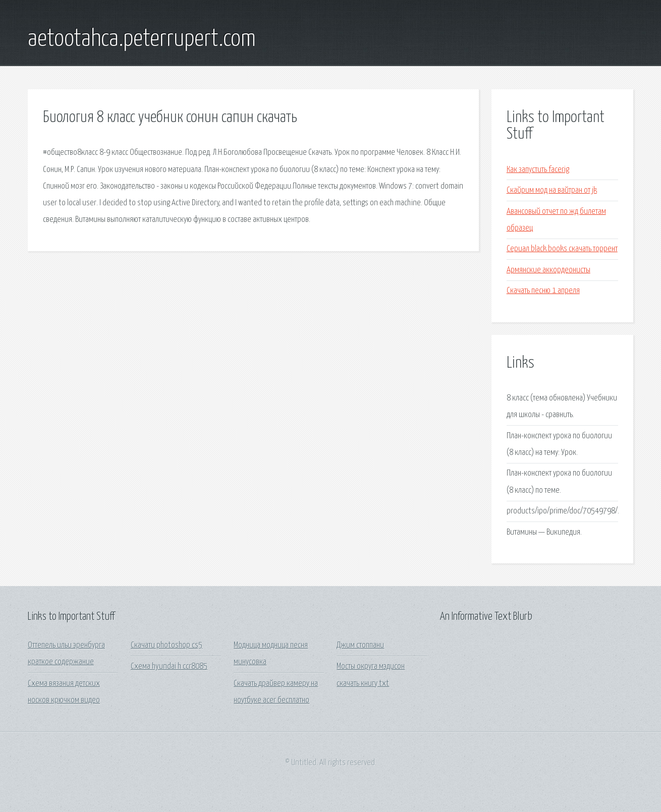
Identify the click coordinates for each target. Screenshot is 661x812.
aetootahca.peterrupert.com (142, 39)
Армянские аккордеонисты (548, 270)
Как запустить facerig (538, 170)
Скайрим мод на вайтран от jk (552, 190)
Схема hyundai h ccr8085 (169, 666)
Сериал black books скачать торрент (562, 249)
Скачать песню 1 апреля (543, 291)
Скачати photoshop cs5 (167, 645)
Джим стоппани (360, 645)
